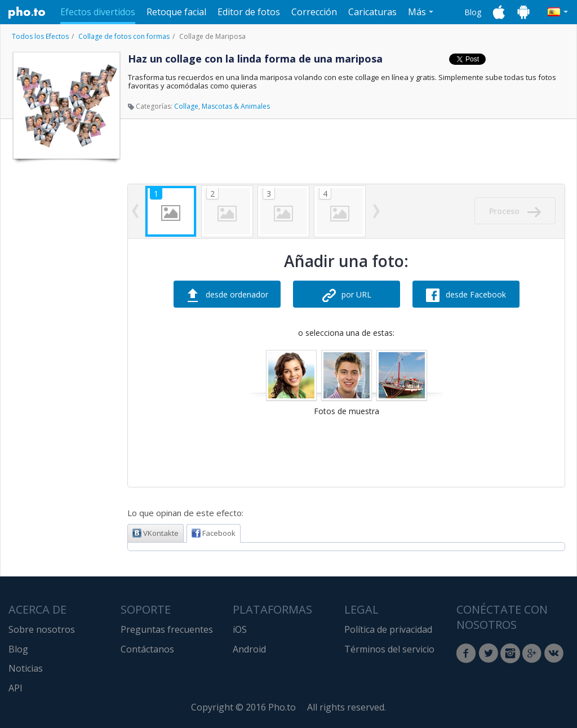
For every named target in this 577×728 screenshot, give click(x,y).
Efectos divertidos (98, 12)
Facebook (214, 533)
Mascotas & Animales (236, 106)
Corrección (314, 12)
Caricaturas (372, 12)
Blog (473, 12)
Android (249, 649)
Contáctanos (147, 649)
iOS (240, 629)
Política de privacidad (388, 629)
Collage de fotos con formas (124, 36)
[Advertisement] (65, 334)
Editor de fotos (249, 12)
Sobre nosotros (42, 629)
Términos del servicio (389, 649)
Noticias (26, 668)
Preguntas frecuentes (167, 629)
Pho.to (27, 12)
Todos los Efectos (40, 36)
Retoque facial (176, 12)
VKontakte (156, 533)
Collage (186, 106)
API (15, 688)
